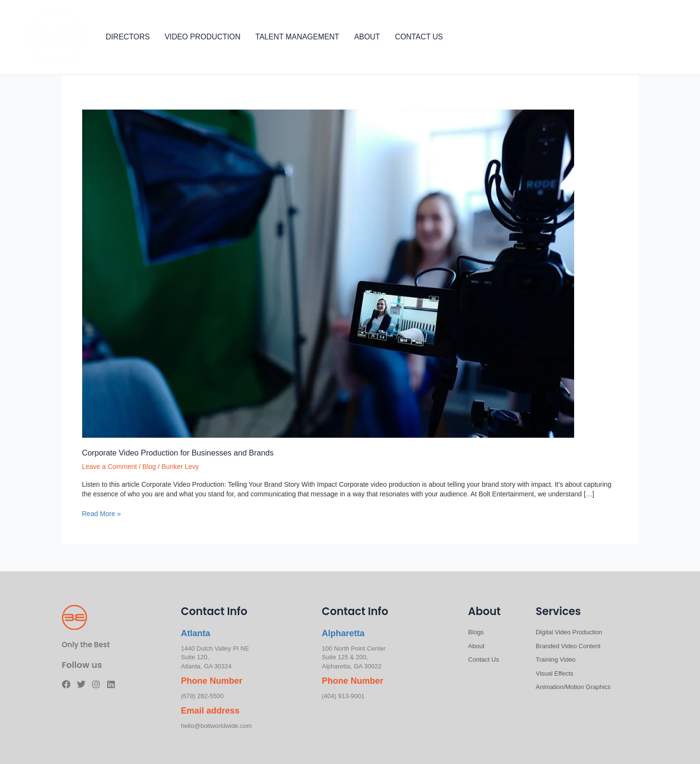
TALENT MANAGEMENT (298, 37)
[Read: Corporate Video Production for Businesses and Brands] (328, 273)
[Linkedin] (679, 38)
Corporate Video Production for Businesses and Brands (178, 453)
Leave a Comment (110, 467)
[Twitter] (650, 38)
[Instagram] (664, 38)
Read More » (102, 513)
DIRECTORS (128, 37)
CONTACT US (419, 37)
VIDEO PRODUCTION (203, 37)
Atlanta (196, 633)
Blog (149, 467)
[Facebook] (636, 38)
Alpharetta (343, 633)
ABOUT (367, 37)
